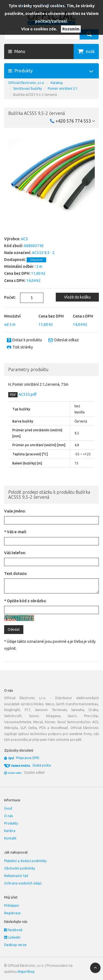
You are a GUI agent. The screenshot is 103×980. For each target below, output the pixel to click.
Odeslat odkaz (66, 340)
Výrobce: (12, 239)
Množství (12, 316)
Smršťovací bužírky (28, 89)
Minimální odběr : (20, 266)
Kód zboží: (14, 246)
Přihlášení (12, 906)
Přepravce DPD (28, 758)
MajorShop (26, 972)
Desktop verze (15, 945)
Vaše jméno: (15, 511)
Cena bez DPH (51, 316)
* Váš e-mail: (15, 532)
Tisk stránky (23, 347)
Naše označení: (18, 253)
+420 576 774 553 (75, 121)
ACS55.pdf (27, 394)
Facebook (13, 930)
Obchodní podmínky (20, 868)
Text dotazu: (16, 574)
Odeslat (14, 629)
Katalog (57, 83)
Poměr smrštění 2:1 (63, 89)
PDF (13, 395)
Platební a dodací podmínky (25, 861)
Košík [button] (90, 52)
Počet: (8, 297)
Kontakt (10, 838)
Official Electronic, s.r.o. (27, 83)
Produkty (11, 823)
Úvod (8, 808)
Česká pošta (42, 765)
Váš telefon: (15, 553)
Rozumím (71, 29)
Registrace (12, 913)
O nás (9, 816)
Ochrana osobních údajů (23, 883)
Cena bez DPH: (17, 273)
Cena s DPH (83, 316)
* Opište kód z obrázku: (25, 601)
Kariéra (10, 831)
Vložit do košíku (77, 297)
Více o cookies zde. (39, 29)
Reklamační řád (16, 876)
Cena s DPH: (15, 281)
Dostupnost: (15, 260)
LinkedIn (12, 937)
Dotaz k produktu (27, 340)
